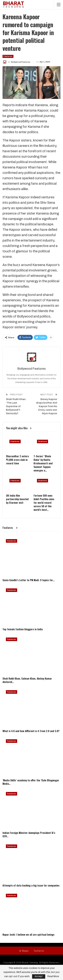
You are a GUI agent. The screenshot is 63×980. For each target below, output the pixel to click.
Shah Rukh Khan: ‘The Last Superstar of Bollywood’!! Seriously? (16, 406)
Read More (53, 976)
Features (8, 56)
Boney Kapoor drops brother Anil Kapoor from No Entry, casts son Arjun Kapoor (47, 406)
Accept (39, 976)
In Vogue (24, 951)
